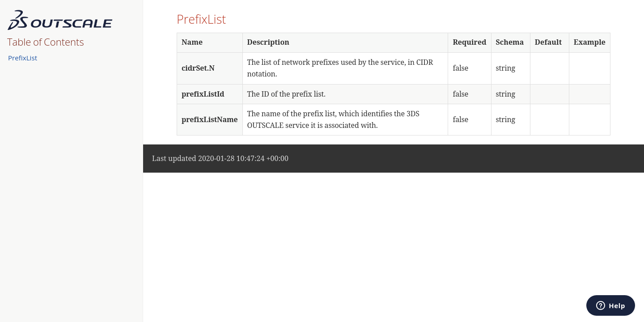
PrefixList (23, 58)
